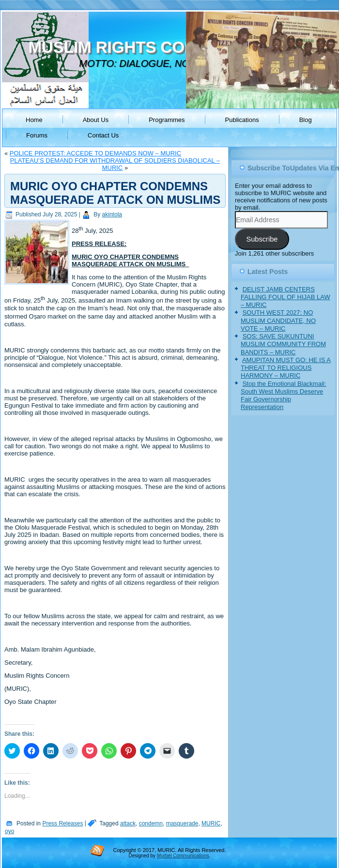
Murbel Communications (183, 856)
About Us (96, 120)
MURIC (211, 823)
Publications (242, 120)
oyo (9, 831)
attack (128, 823)
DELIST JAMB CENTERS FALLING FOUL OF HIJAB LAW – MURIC (285, 297)
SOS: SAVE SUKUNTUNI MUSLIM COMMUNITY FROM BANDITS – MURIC (283, 344)
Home (34, 120)
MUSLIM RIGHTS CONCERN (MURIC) (168, 47)
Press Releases (62, 823)
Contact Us (103, 135)
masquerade (182, 823)
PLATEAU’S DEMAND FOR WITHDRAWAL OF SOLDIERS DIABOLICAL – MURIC (115, 164)
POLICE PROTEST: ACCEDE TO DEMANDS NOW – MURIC (95, 153)
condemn (151, 823)
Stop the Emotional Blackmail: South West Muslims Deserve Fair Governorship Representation (283, 396)
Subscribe (262, 239)
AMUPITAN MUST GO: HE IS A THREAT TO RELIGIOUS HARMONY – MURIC (286, 368)
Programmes (167, 120)
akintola (112, 214)
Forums (37, 135)
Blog (306, 120)
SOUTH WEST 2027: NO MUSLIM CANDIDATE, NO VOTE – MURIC (278, 320)
